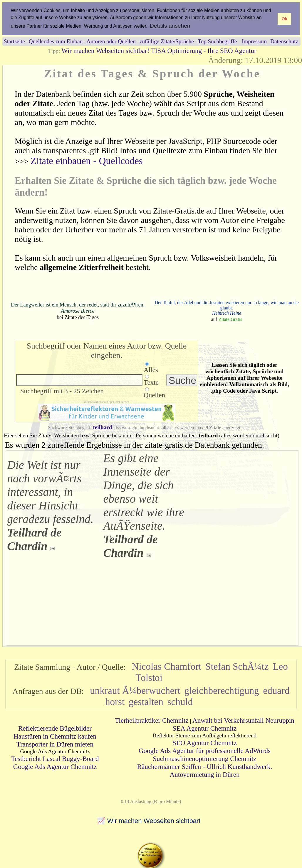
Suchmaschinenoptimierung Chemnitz (204, 758)
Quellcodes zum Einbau (56, 41)
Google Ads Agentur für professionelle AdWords (205, 750)
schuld (180, 701)
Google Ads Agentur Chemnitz (55, 766)
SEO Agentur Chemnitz (205, 742)
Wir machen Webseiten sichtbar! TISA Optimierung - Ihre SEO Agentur (159, 50)
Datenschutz (284, 41)
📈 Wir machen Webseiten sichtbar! (149, 821)
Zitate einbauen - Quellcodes (87, 161)
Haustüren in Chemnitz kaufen (55, 736)
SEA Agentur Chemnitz (205, 728)
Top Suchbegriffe (217, 41)
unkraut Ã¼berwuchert (135, 690)
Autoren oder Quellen (111, 41)
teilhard (102, 427)
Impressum (254, 41)
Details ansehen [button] (170, 26)
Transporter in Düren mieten (55, 744)
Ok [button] (284, 19)
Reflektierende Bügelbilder (55, 728)
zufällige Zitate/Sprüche (167, 41)
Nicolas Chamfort (167, 666)
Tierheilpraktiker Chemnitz (152, 720)
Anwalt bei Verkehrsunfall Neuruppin (243, 720)
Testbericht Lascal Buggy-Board (55, 758)
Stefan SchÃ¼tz (237, 666)
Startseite (14, 41)
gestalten (146, 701)
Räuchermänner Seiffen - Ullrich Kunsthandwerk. (205, 766)
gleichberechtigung (222, 690)
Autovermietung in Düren (205, 774)
